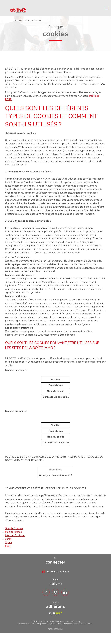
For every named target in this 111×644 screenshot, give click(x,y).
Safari (8, 539)
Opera (9, 542)
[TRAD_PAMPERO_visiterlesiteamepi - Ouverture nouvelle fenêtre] (55, 613)
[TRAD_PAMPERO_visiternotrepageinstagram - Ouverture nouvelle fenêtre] (56, 592)
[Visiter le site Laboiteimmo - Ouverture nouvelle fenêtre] (56, 629)
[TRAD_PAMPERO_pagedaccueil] (18, 12)
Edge (8, 546)
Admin (59, 624)
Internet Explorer (15, 535)
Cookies (90, 624)
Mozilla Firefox (13, 532)
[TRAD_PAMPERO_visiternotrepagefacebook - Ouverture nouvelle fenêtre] (46, 592)
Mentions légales (48, 624)
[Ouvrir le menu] (107, 8)
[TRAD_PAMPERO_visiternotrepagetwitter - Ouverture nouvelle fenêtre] (65, 592)
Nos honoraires (23, 624)
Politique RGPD (79, 624)
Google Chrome (14, 528)
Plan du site (35, 624)
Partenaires (67, 624)
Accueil (18, 20)
